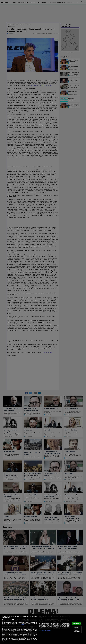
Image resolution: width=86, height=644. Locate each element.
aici (6, 636)
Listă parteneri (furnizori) (45, 630)
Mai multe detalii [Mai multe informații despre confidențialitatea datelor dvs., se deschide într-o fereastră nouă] (20, 625)
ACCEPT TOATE (77, 624)
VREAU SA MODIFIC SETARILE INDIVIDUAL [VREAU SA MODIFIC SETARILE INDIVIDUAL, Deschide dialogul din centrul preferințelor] (77, 630)
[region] (43, 629)
